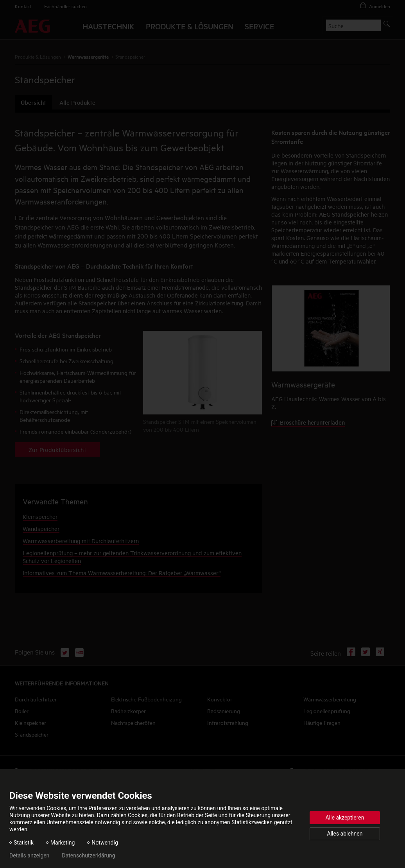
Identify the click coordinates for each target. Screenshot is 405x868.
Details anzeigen (29, 855)
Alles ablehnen (345, 834)
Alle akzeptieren (345, 818)
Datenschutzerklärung (88, 855)
